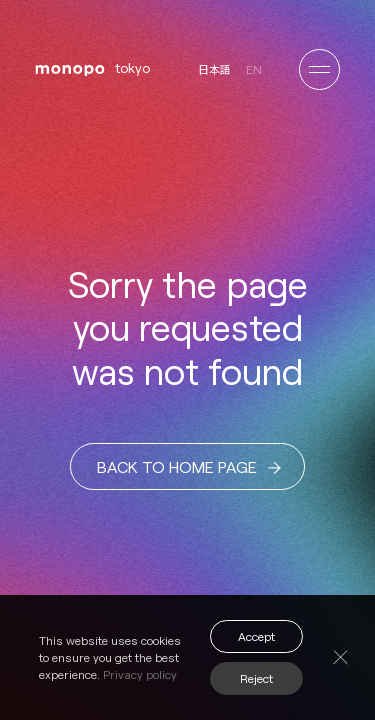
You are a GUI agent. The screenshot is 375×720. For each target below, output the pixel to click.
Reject (256, 678)
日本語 (214, 69)
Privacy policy (140, 674)
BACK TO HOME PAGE (189, 467)
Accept (256, 636)
